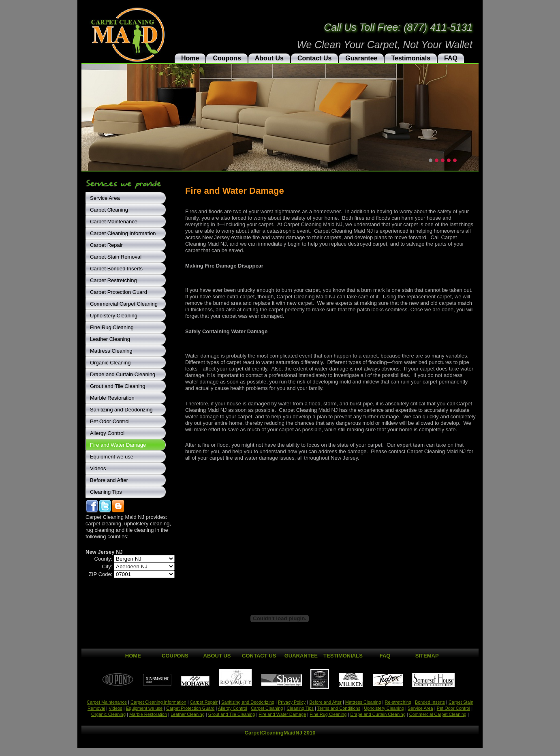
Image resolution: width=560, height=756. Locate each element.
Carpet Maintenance (114, 222)
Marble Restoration (112, 398)
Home (190, 58)
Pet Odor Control (110, 421)
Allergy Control (107, 433)
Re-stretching (398, 702)
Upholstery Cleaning (114, 316)
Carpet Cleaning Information (123, 233)
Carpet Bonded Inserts (116, 269)
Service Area (105, 198)
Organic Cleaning (110, 363)
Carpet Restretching (113, 280)
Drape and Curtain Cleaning (123, 374)
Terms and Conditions (339, 708)
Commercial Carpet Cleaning (124, 304)
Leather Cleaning (110, 339)
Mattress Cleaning (111, 351)
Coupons (227, 58)
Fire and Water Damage (118, 445)
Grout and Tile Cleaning (118, 386)
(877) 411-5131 (438, 27)
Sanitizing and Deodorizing (121, 410)
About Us (269, 58)
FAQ (451, 58)
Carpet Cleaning (109, 210)
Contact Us (314, 58)
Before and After (109, 480)
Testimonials (411, 58)
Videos (98, 468)
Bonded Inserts (430, 702)
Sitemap (427, 656)
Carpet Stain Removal (116, 257)
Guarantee (361, 58)
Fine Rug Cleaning (112, 327)
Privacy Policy (292, 702)
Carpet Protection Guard (119, 292)
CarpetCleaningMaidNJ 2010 (280, 733)
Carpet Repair (106, 245)
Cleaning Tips (106, 492)
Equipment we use (112, 457)
